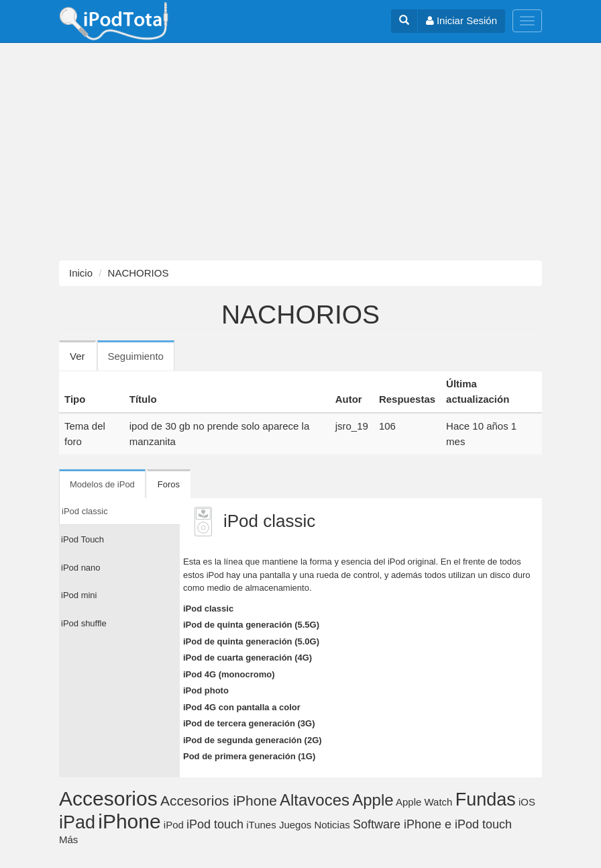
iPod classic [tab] (85, 511)
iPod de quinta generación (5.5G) (251, 625)
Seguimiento (141, 360)
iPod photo (206, 690)
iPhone (129, 821)
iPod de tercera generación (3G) (249, 723)
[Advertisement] (300, 152)
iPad (77, 822)
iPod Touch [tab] (83, 539)
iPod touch (215, 824)
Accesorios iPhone (219, 801)
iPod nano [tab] (81, 568)
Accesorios (108, 799)
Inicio (81, 273)
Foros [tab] (169, 484)
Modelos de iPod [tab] (102, 484)
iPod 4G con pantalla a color (242, 707)
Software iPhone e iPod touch (432, 824)
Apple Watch (424, 802)
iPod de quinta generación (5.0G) (251, 641)
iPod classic (208, 609)
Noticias (332, 825)
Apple (373, 800)
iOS (527, 802)
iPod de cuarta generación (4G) (248, 658)
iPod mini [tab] (79, 595)
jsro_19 (352, 426)
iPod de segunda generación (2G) (253, 740)
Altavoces (315, 800)
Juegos (295, 825)
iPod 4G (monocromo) (229, 674)
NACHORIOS (139, 273)
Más (68, 839)
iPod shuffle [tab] (84, 623)
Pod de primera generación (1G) (249, 756)
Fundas (486, 800)
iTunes (261, 825)
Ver (77, 356)
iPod (174, 825)
